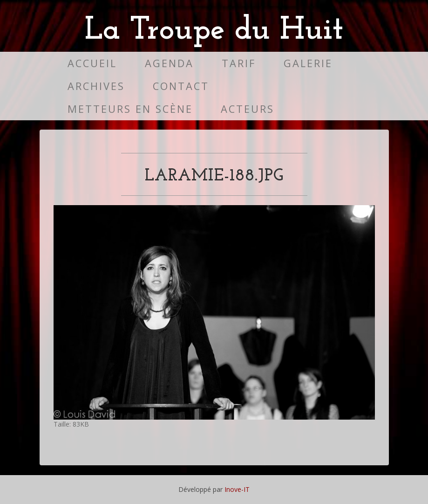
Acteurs (248, 109)
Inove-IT (237, 489)
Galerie (308, 63)
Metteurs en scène (130, 109)
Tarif (239, 63)
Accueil (92, 63)
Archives (96, 86)
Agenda (169, 63)
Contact (181, 86)
